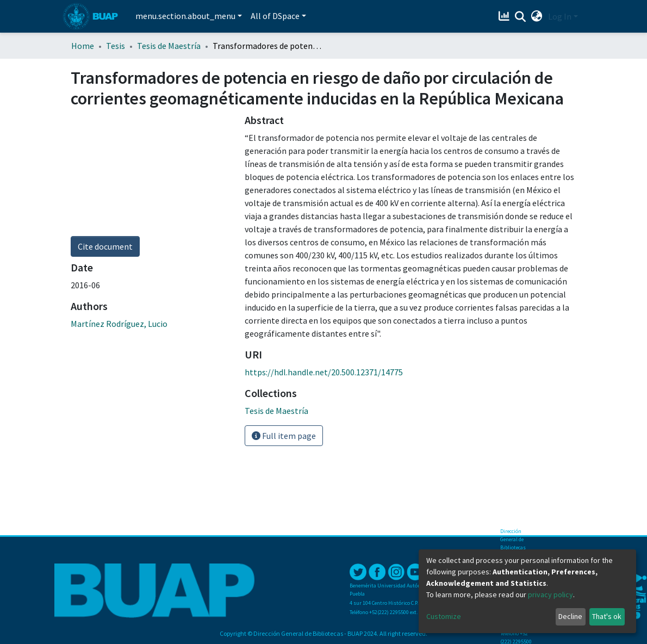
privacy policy (550, 595)
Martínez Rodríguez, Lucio (119, 324)
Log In (560, 16)
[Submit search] (521, 17)
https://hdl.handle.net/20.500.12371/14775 (324, 372)
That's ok (607, 616)
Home (83, 46)
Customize (444, 616)
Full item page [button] (284, 436)
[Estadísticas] (505, 16)
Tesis (116, 46)
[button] (537, 16)
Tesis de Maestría (169, 46)
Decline (570, 616)
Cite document (105, 246)
